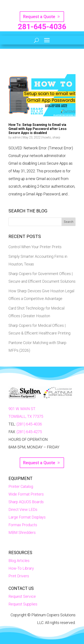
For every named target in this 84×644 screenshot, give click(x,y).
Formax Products (23, 525)
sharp (56, 137)
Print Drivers (19, 576)
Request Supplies (23, 604)
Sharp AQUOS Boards (26, 502)
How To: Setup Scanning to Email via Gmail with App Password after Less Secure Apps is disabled (38, 129)
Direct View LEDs (23, 509)
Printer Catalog (21, 486)
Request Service (22, 596)
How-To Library (21, 568)
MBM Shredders (22, 532)
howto (47, 137)
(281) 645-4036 (29, 424)
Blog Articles (19, 561)
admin (17, 137)
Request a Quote (39, 17)
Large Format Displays (27, 517)
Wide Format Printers (26, 494)
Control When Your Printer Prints (35, 247)
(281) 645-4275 (29, 432)
